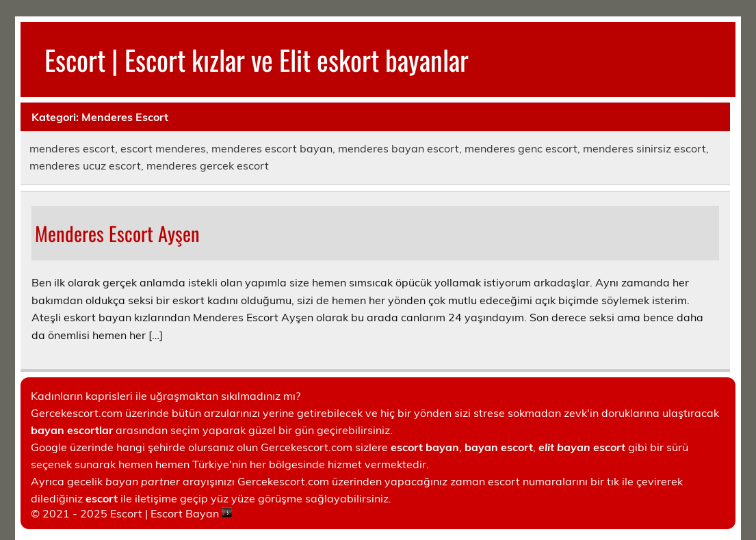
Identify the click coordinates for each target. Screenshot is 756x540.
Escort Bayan (185, 513)
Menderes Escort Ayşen (117, 233)
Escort (126, 513)
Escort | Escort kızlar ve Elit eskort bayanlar (257, 59)
